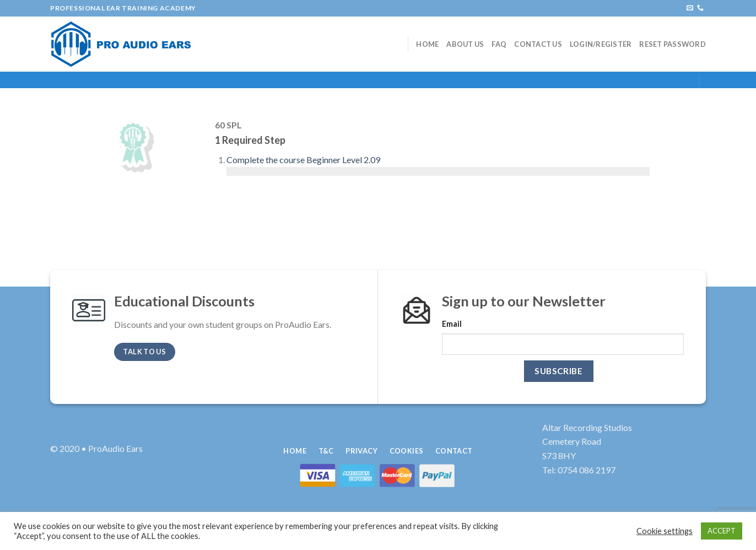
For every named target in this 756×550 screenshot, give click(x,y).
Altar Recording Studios (587, 427)
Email (452, 324)
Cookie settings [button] (665, 531)
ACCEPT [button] (722, 531)
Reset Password (673, 44)
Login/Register (601, 44)
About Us (465, 44)
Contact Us (538, 44)
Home (427, 44)
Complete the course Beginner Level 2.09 (303, 160)
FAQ (499, 44)
